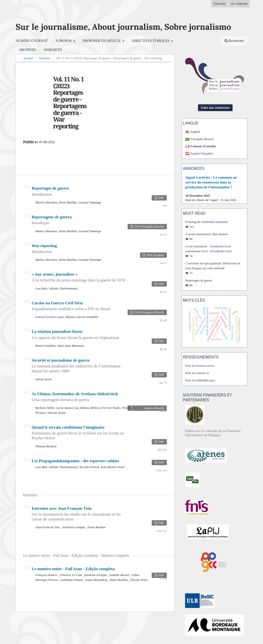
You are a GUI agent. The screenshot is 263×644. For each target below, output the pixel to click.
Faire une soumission (215, 108)
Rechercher (234, 41)
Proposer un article (102, 41)
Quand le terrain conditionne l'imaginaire (78, 433)
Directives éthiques (151, 41)
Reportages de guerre (199, 280)
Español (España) (202, 153)
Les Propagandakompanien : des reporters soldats (75, 461)
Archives (28, 50)
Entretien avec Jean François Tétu (78, 514)
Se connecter (239, 4)
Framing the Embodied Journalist (207, 222)
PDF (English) (155, 255)
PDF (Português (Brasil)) (149, 227)
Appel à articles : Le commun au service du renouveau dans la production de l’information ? (211, 182)
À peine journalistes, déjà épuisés (207, 234)
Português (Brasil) (202, 139)
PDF (161, 198)
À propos (64, 41)
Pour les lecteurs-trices (200, 366)
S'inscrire (220, 4)
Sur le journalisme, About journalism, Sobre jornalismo (123, 27)
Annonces (53, 50)
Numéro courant (32, 41)
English (195, 132)
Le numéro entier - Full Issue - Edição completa (73, 569)
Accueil (28, 58)
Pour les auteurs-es (197, 373)
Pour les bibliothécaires (200, 380)
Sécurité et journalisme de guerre (78, 366)
